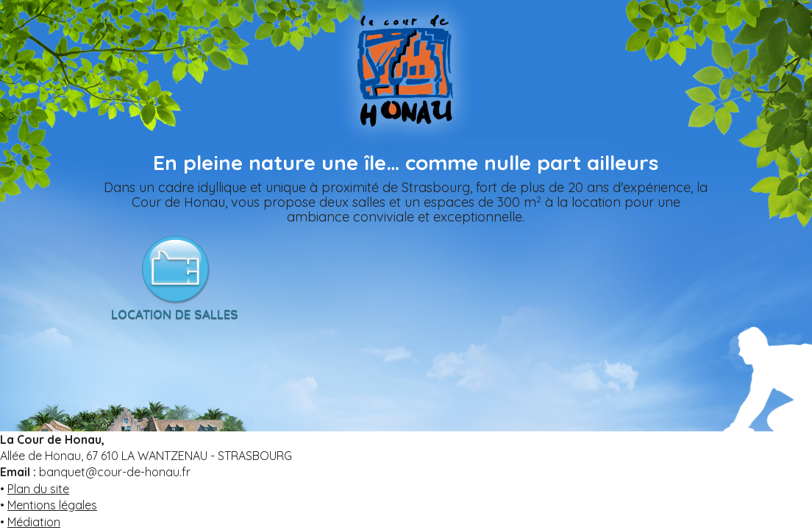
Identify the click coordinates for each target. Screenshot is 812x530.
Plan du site (38, 489)
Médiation (34, 522)
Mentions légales (52, 505)
